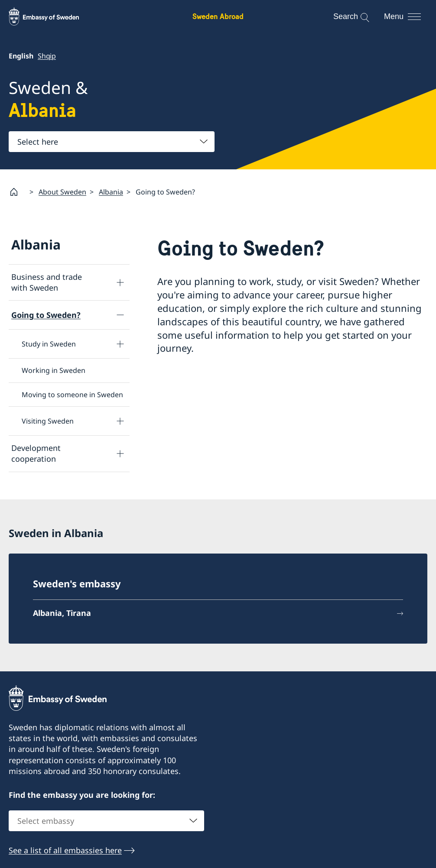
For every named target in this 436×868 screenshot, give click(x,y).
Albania (111, 191)
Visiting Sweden (48, 421)
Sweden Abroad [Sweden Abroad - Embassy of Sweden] (218, 16)
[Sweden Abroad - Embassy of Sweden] (52, 16)
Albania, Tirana (62, 613)
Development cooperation (36, 453)
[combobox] (112, 142)
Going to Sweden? (46, 314)
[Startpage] (17, 192)
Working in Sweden (54, 370)
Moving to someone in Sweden (72, 394)
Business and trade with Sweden (47, 282)
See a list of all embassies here (65, 850)
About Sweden (62, 191)
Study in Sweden (49, 344)
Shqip (47, 56)
